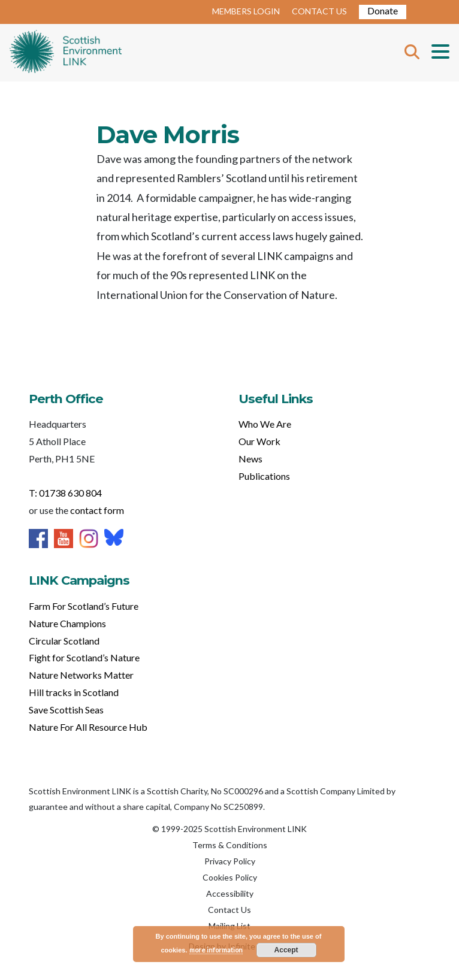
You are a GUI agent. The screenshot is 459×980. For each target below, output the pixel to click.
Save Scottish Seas (66, 710)
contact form (97, 510)
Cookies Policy (230, 877)
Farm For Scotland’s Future (84, 606)
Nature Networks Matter (81, 675)
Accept (286, 950)
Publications (264, 476)
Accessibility (230, 893)
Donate (383, 10)
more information (216, 950)
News (250, 459)
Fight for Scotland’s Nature (84, 657)
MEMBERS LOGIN (246, 11)
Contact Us (230, 910)
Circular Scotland (64, 641)
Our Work (259, 441)
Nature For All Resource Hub (88, 727)
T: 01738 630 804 (65, 493)
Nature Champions (67, 623)
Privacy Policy (230, 861)
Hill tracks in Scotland (74, 692)
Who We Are (265, 424)
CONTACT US (319, 11)
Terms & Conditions (230, 845)
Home (66, 53)
